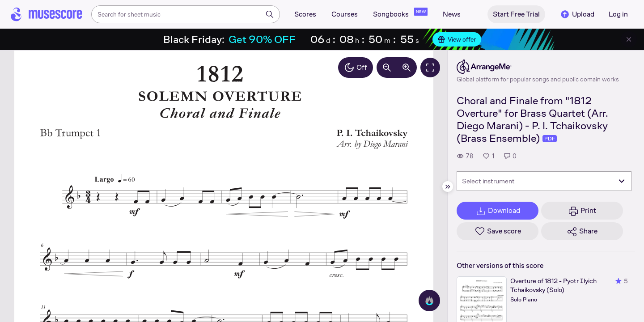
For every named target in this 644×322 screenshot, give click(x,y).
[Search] (270, 14)
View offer (457, 39)
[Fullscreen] (430, 68)
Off (356, 68)
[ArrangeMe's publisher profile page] (538, 67)
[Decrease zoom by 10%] (387, 68)
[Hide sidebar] (448, 186)
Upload (577, 14)
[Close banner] (629, 39)
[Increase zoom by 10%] (407, 68)
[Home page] (47, 14)
